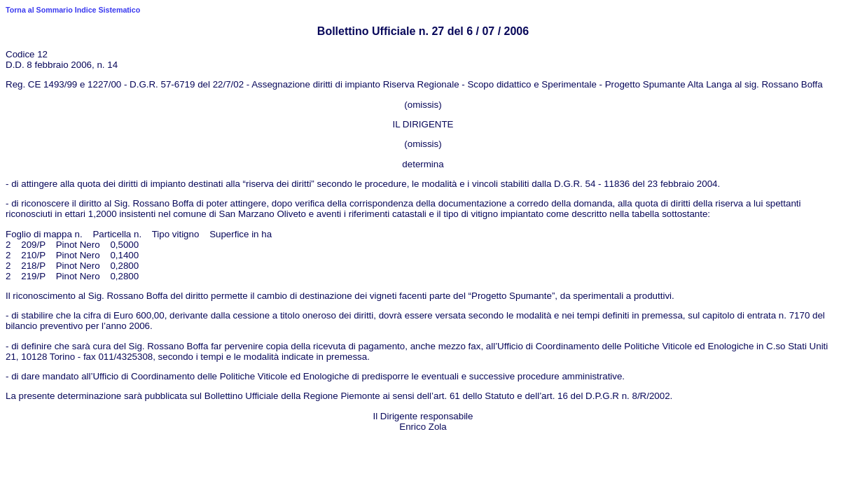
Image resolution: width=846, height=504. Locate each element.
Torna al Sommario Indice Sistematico (73, 10)
